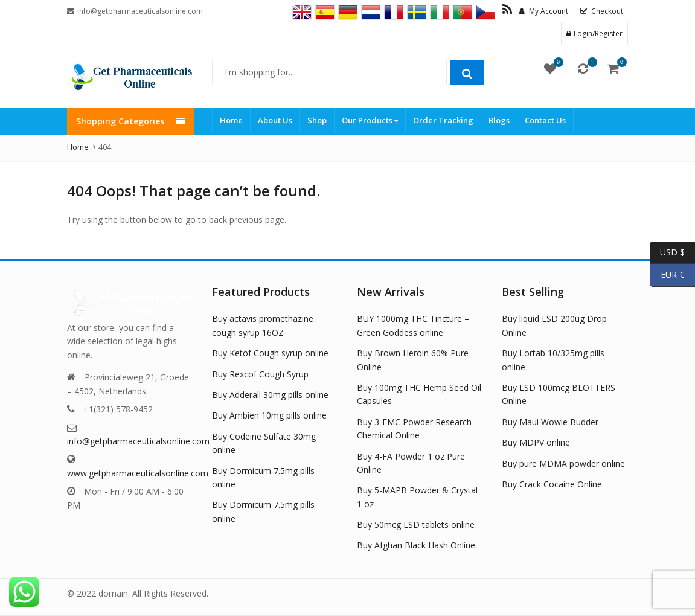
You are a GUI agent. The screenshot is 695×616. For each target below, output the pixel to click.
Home (231, 120)
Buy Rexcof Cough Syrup (260, 374)
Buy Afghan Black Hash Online (416, 545)
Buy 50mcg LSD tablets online (416, 525)
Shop (317, 120)
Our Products (370, 120)
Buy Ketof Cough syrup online (270, 353)
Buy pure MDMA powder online (563, 464)
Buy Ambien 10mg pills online (269, 415)
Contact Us (545, 120)
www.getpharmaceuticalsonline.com (138, 473)
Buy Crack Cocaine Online (552, 484)
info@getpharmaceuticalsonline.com (138, 441)
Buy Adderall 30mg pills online (270, 395)
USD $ (667, 253)
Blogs (499, 120)
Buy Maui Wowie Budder (550, 422)
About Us (275, 120)
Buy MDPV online (536, 442)
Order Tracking (443, 120)
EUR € (667, 275)
